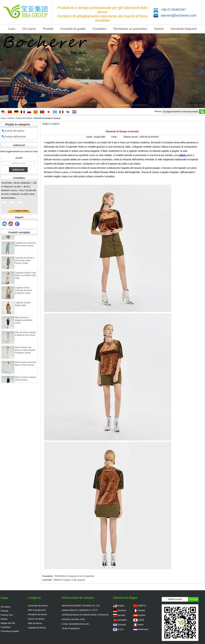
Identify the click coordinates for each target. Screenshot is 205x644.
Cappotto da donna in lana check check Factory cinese (25, 262)
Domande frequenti (184, 29)
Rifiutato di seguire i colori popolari (69, 580)
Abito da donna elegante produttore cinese (24, 321)
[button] (66, 105)
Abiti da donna (35, 623)
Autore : (90, 137)
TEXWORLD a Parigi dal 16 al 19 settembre (74, 576)
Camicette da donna (38, 606)
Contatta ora (19, 211)
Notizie (159, 29)
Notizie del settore (24, 118)
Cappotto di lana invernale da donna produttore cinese (23, 292)
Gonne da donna (36, 619)
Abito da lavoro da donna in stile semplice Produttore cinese (25, 351)
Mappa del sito (8, 623)
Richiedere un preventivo (130, 29)
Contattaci (100, 29)
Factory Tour (7, 615)
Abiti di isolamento (37, 610)
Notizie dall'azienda (15, 137)
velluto (182, 155)
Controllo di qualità (73, 29)
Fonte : (115, 137)
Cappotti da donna (37, 628)
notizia (11, 118)
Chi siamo (29, 29)
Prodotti (48, 29)
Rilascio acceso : (132, 137)
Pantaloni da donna (37, 614)
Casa (12, 29)
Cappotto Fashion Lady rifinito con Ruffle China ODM (25, 277)
